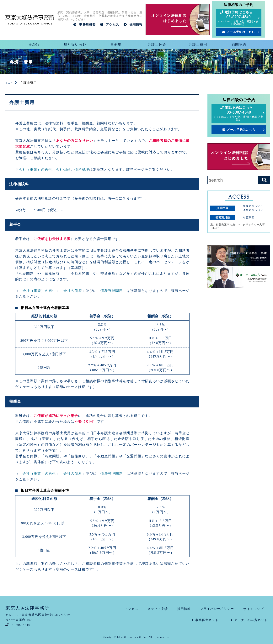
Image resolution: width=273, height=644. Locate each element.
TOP (9, 83)
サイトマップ (254, 609)
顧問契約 (239, 45)
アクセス (112, 25)
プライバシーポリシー (217, 609)
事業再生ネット (207, 620)
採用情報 (136, 25)
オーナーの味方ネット (251, 620)
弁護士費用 (198, 45)
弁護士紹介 (157, 45)
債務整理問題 (112, 291)
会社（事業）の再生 (36, 170)
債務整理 (82, 170)
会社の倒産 (73, 291)
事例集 (116, 45)
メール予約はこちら (241, 32)
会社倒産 (63, 170)
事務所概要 (87, 25)
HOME (34, 45)
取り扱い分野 (75, 45)
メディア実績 (158, 609)
